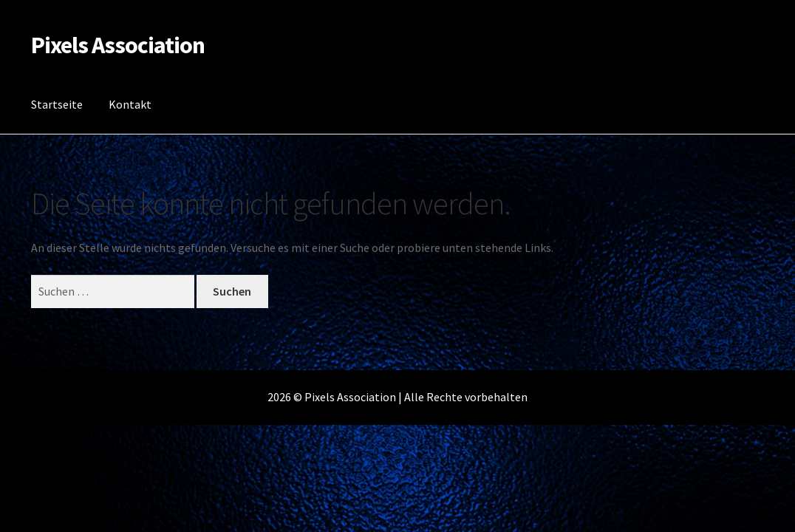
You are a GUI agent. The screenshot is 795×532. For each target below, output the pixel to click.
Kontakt (130, 104)
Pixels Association (118, 45)
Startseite (57, 104)
